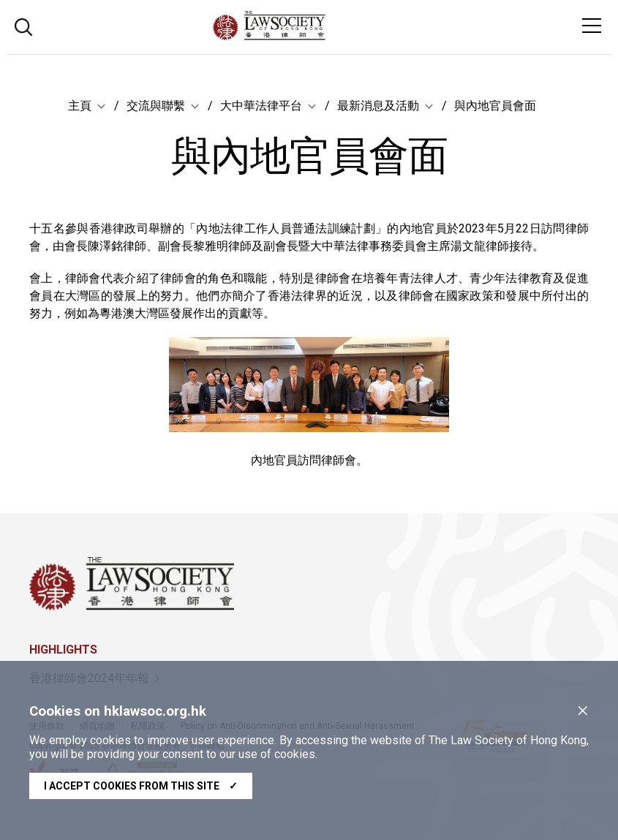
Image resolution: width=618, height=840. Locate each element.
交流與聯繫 (156, 106)
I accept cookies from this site (141, 786)
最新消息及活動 (378, 106)
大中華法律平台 (261, 106)
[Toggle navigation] (592, 26)
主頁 (80, 106)
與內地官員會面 (495, 106)
